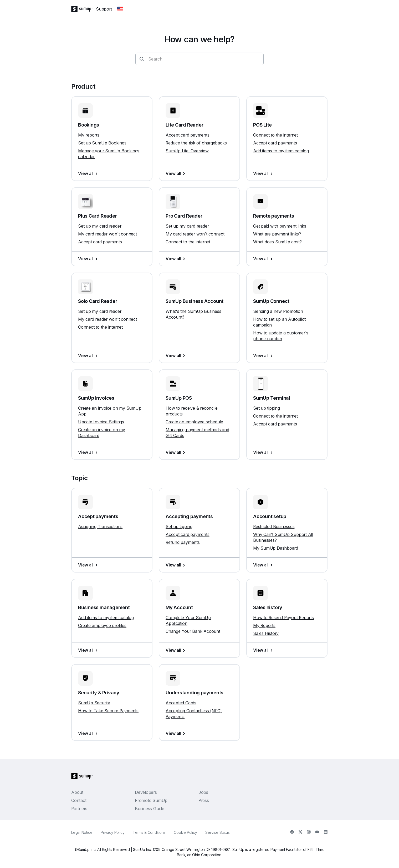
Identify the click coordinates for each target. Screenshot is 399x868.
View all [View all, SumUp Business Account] (176, 355)
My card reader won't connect (108, 234)
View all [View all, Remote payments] (264, 259)
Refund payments (183, 542)
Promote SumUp (151, 800)
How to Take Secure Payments (108, 711)
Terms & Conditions (149, 832)
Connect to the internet (275, 135)
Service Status (217, 832)
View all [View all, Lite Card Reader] (176, 173)
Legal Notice (82, 832)
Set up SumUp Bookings (102, 143)
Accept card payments (188, 135)
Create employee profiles (102, 625)
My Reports (264, 625)
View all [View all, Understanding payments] (176, 733)
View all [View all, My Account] (176, 650)
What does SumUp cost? (277, 242)
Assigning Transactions (100, 526)
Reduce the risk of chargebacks (196, 143)
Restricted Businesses (274, 526)
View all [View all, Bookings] (89, 173)
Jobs (203, 792)
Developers (146, 792)
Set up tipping (267, 408)
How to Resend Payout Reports (283, 618)
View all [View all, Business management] (89, 650)
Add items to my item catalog (281, 151)
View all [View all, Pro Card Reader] (176, 259)
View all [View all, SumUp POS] (176, 452)
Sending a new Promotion (278, 311)
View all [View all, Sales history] (264, 650)
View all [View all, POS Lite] (264, 173)
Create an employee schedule (194, 422)
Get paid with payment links (280, 226)
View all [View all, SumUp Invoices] (89, 452)
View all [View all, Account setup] (264, 565)
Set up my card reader (100, 226)
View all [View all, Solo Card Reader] (89, 355)
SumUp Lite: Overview (187, 151)
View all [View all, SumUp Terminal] (264, 452)
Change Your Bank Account (193, 631)
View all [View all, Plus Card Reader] (89, 259)
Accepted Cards (181, 703)
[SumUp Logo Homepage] (84, 9)
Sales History (266, 633)
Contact (79, 800)
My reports (89, 135)
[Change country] (120, 9)
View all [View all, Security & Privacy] (89, 733)
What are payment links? (277, 234)
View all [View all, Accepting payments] (176, 565)
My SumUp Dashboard (276, 548)
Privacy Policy (112, 832)
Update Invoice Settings (101, 422)
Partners (79, 809)
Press (204, 800)
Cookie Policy (185, 832)
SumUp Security (94, 703)
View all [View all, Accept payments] (89, 565)
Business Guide (150, 809)
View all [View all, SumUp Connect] (264, 355)
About (77, 792)
